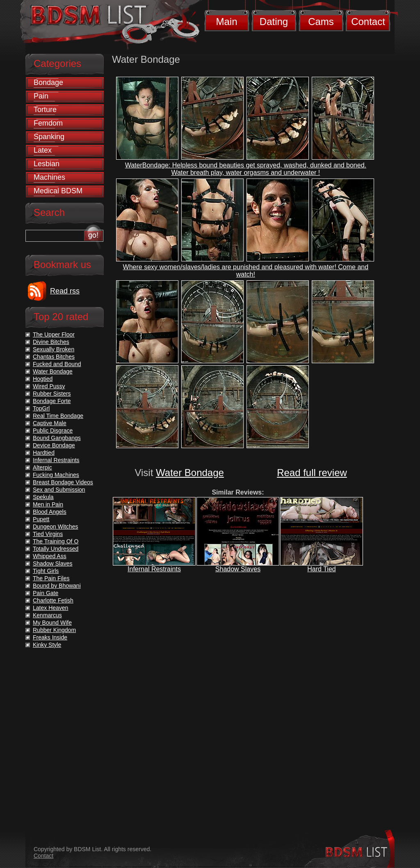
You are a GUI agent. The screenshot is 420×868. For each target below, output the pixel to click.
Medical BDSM (58, 191)
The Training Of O (56, 541)
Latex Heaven (50, 608)
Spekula (43, 497)
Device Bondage (54, 445)
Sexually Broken (54, 349)
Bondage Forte (52, 401)
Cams (321, 22)
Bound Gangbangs (57, 438)
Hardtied (44, 453)
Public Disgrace (53, 431)
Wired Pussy (49, 386)
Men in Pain (48, 504)
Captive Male (50, 423)
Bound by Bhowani (57, 586)
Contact (368, 22)
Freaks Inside (50, 637)
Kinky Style (47, 645)
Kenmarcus (47, 615)
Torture (45, 110)
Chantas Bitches (54, 357)
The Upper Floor (54, 334)
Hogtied (43, 379)
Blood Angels (50, 512)
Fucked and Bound (57, 364)
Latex (43, 150)
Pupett (41, 519)
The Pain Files (51, 578)
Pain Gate (46, 593)
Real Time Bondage (58, 416)
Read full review (312, 473)
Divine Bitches (51, 342)
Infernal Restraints (154, 569)
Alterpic (42, 467)
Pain (41, 96)
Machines (49, 177)
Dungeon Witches (56, 527)
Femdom (48, 123)
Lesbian (47, 164)
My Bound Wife (52, 623)
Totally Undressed (56, 549)
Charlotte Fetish (53, 600)
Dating (274, 22)
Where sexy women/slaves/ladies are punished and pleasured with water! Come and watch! (246, 271)
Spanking (49, 137)
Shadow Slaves (238, 569)
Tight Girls (46, 571)
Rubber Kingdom (54, 630)
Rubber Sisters (52, 394)
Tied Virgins (48, 534)
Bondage (48, 82)
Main (226, 22)
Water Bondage (190, 473)
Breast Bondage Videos (63, 482)
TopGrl (41, 408)
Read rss (65, 291)
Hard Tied (321, 569)
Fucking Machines (56, 475)
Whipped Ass (50, 556)
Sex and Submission (59, 490)
